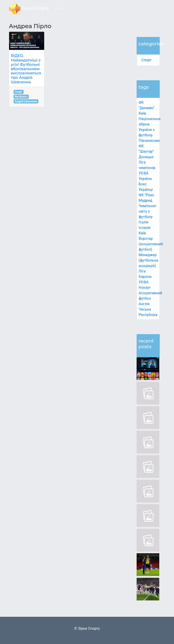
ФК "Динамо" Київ (146, 108)
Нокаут (145, 288)
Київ (142, 233)
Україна (145, 179)
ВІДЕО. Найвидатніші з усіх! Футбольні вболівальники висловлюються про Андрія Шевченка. (26, 69)
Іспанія (145, 228)
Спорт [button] (59, 9)
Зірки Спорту (29, 9)
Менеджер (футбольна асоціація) (148, 260)
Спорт (146, 60)
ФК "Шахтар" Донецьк (146, 151)
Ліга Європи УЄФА (145, 277)
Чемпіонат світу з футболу (148, 211)
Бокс (143, 184)
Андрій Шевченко (26, 101)
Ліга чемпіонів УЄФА (147, 168)
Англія (144, 304)
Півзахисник (149, 141)
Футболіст (21, 97)
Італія (144, 222)
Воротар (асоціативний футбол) (151, 244)
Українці (146, 190)
